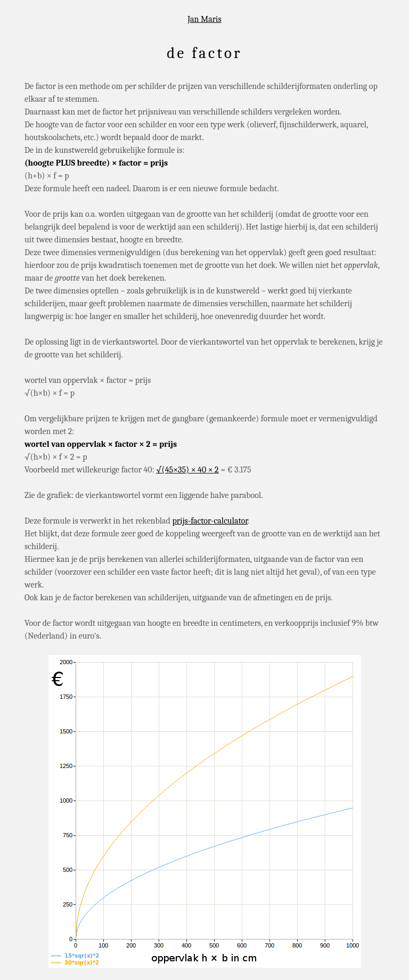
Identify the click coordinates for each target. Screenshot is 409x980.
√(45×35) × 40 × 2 (187, 470)
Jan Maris (204, 19)
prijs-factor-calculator (210, 521)
